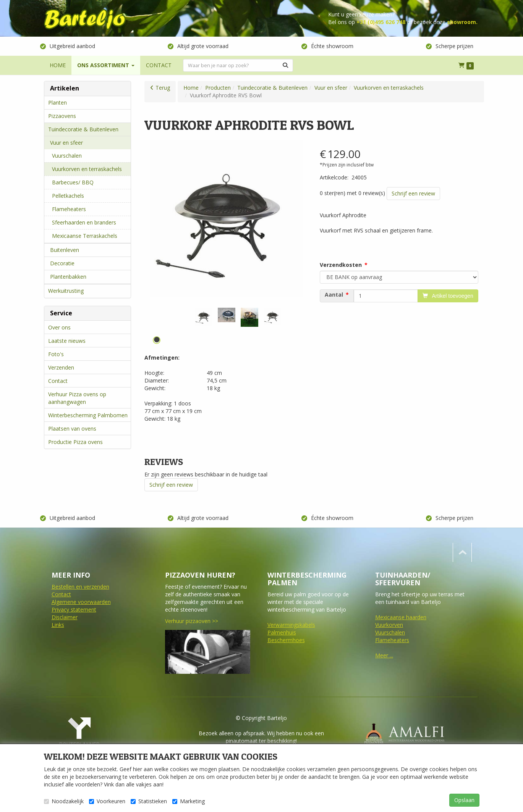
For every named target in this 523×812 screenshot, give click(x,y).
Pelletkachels (68, 196)
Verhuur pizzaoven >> (192, 621)
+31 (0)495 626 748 (381, 22)
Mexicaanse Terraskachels (85, 236)
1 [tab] (157, 340)
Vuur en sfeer (66, 143)
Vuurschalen (67, 156)
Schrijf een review (413, 193)
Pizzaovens (62, 116)
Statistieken (149, 801)
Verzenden (61, 367)
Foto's (56, 354)
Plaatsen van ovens (72, 429)
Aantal (334, 295)
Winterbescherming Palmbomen (88, 415)
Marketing (189, 801)
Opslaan (464, 800)
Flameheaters (69, 209)
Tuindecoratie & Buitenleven (83, 129)
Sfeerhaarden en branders (84, 222)
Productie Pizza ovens (75, 442)
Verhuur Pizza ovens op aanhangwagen (77, 398)
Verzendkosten (341, 265)
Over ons (59, 327)
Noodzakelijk (64, 801)
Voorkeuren (107, 801)
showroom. (462, 22)
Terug (163, 88)
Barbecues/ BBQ (73, 182)
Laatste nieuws (67, 341)
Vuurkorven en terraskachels (87, 169)
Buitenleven (65, 250)
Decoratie (62, 263)
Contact (58, 381)
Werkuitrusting (66, 291)
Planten (57, 103)
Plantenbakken (68, 277)
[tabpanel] (204, 317)
